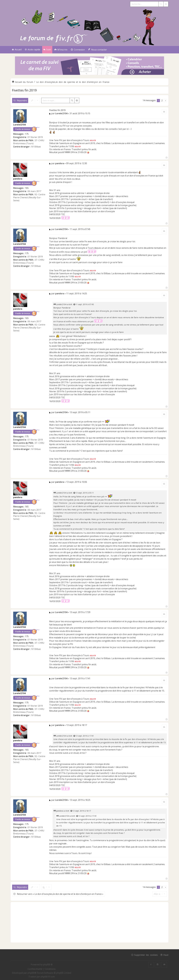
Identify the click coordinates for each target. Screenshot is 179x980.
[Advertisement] (89, 922)
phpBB (31, 973)
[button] (165, 101)
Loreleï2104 (19, 125)
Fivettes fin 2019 (24, 90)
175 (27, 134)
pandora (18, 179)
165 (27, 188)
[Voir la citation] (74, 304)
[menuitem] (61, 50)
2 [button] (162, 100)
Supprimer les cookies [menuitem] (146, 955)
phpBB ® (48, 964)
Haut (166, 955)
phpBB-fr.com (48, 977)
